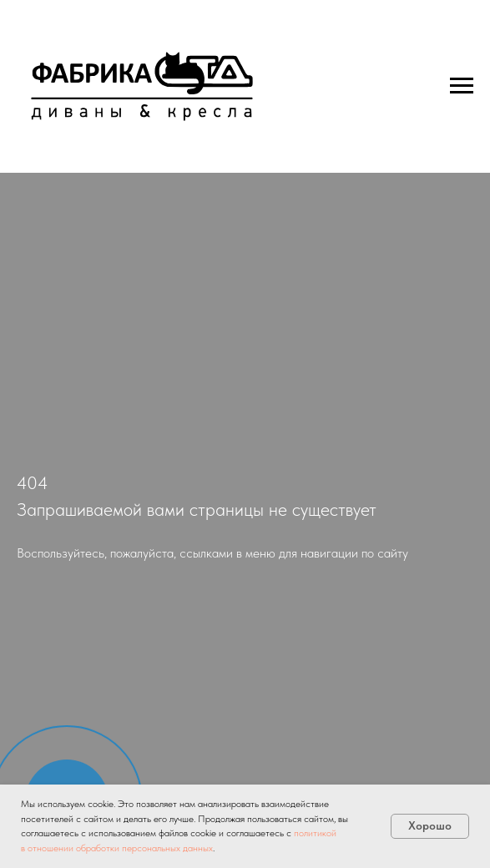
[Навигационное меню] (462, 86)
